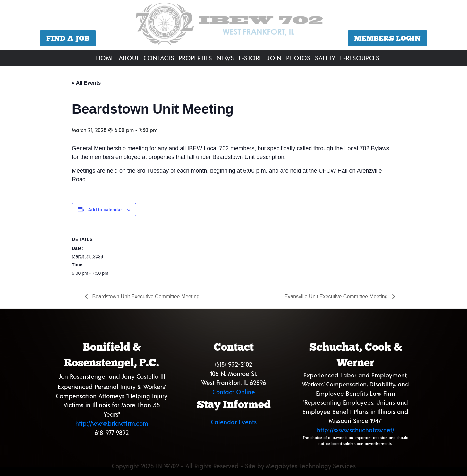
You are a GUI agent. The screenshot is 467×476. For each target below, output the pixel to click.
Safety (325, 58)
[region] (234, 26)
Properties (195, 58)
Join (274, 58)
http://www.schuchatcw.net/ (356, 430)
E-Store (250, 58)
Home (105, 58)
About (129, 58)
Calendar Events (234, 422)
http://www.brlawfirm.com (112, 423)
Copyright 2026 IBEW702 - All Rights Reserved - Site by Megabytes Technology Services (234, 466)
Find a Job (68, 38)
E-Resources (360, 58)
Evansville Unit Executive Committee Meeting (337, 296)
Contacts (159, 58)
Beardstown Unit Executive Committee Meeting (145, 296)
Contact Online (234, 392)
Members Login (387, 38)
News (225, 58)
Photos (298, 58)
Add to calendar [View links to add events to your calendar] (105, 210)
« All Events (86, 83)
